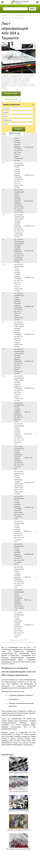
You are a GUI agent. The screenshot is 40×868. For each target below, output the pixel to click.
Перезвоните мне (11, 99)
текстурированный (16, 76)
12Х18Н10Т (5, 85)
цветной (17, 82)
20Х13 (32, 85)
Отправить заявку (11, 93)
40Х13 (4, 88)
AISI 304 (29, 16)
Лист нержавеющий (19, 18)
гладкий (5, 76)
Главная (4, 16)
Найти (33, 9)
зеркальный (17, 79)
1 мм (26, 76)
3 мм (4, 79)
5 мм (9, 79)
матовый (26, 79)
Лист (10, 18)
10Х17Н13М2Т (23, 85)
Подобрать (19, 129)
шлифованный (7, 82)
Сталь (10, 16)
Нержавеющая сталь (19, 16)
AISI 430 (14, 85)
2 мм (31, 76)
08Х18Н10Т (25, 82)
